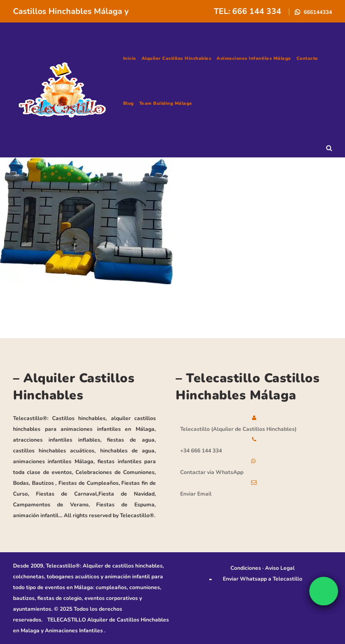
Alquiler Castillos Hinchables (177, 58)
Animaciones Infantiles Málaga (254, 58)
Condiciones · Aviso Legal (263, 568)
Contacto (307, 58)
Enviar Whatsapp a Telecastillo (263, 579)
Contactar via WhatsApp (212, 472)
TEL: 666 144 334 (249, 11)
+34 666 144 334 (201, 451)
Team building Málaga (166, 103)
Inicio (130, 58)
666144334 (317, 12)
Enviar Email (196, 494)
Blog (128, 103)
